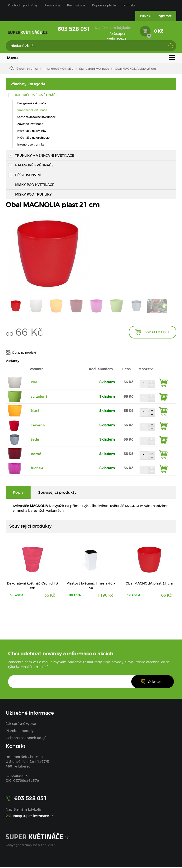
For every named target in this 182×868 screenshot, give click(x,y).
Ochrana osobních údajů (26, 739)
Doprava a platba (104, 5)
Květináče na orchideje (33, 138)
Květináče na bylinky (32, 131)
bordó (36, 454)
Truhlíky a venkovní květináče (45, 156)
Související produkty (57, 493)
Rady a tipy (52, 5)
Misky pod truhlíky (33, 195)
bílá (34, 383)
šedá (35, 440)
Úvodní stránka (23, 69)
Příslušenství (28, 175)
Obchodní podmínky (23, 5)
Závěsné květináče (30, 124)
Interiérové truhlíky (31, 145)
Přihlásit (146, 16)
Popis (18, 493)
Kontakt (129, 5)
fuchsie (37, 469)
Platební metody (20, 731)
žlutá (35, 411)
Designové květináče (32, 104)
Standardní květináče (94, 69)
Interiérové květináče (58, 69)
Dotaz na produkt (24, 353)
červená (38, 426)
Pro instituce (76, 5)
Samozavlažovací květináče (36, 117)
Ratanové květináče (34, 166)
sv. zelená (39, 397)
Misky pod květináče (35, 185)
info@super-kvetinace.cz (117, 36)
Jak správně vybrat (21, 724)
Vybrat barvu (157, 333)
